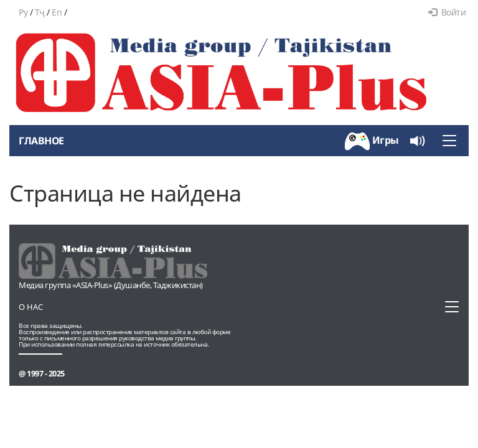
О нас (31, 307)
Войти (447, 12)
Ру (23, 12)
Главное (41, 141)
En (57, 12)
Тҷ (40, 12)
